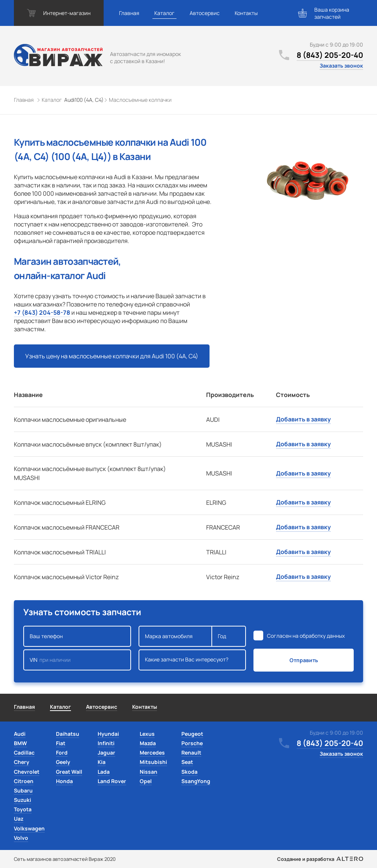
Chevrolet (27, 772)
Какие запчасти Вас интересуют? (192, 660)
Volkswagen (29, 828)
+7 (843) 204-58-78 (42, 312)
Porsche (192, 743)
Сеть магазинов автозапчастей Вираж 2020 (65, 859)
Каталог (164, 13)
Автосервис (205, 13)
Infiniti (106, 743)
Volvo (21, 838)
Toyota (23, 809)
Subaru (23, 790)
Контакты (246, 13)
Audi (20, 734)
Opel (146, 781)
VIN (77, 660)
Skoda (189, 772)
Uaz (19, 819)
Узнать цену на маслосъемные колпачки (112, 356)
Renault (191, 753)
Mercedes (152, 753)
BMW (20, 743)
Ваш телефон (77, 636)
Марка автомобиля (176, 636)
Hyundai (108, 734)
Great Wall (69, 772)
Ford (62, 753)
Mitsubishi (153, 762)
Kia (102, 762)
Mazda (148, 743)
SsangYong (196, 781)
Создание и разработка (320, 859)
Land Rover (112, 781)
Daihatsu (68, 734)
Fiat (61, 743)
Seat (187, 762)
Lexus (147, 734)
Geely (63, 762)
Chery (22, 762)
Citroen (24, 781)
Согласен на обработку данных (306, 636)
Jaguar (106, 753)
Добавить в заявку (303, 419)
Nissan (149, 772)
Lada (104, 772)
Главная (129, 13)
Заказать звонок (341, 66)
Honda (64, 781)
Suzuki (23, 800)
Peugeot (192, 734)
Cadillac (24, 753)
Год (229, 636)
